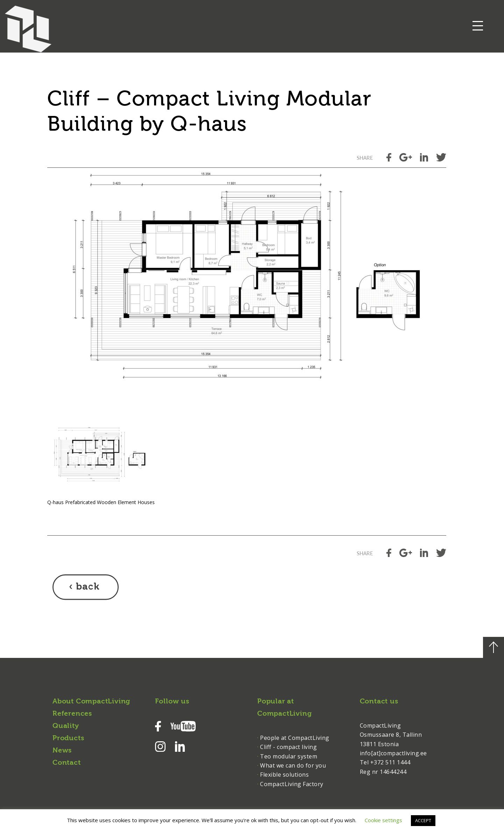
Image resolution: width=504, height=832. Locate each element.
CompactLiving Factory (292, 784)
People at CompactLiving (295, 738)
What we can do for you (293, 765)
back (88, 587)
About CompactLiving (91, 702)
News (62, 751)
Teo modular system (289, 756)
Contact (67, 763)
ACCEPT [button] (423, 820)
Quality (66, 726)
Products (68, 738)
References (72, 714)
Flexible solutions (284, 775)
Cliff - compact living (288, 747)
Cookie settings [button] (383, 820)
